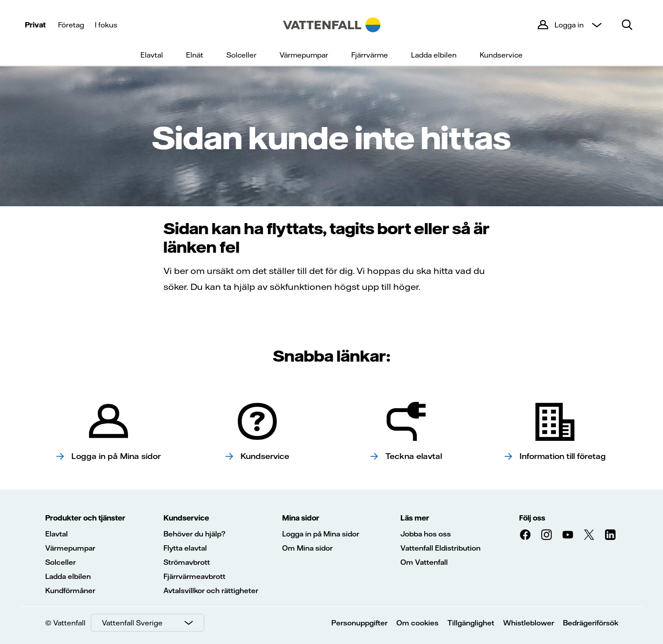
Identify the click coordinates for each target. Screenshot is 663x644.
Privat (35, 25)
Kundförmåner (70, 590)
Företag (71, 25)
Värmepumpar (304, 55)
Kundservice (501, 55)
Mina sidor (301, 518)
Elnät (195, 55)
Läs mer (415, 518)
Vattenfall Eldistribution (440, 548)
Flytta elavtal (185, 548)
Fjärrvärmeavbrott (194, 576)
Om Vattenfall (424, 562)
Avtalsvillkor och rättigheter (211, 590)
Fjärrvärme (370, 55)
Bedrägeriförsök (591, 623)
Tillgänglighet (471, 623)
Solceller (241, 55)
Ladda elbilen (434, 55)
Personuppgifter (359, 623)
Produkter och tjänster (85, 518)
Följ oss (532, 518)
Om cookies (417, 623)
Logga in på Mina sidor (321, 534)
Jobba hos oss (426, 534)
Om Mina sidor (307, 548)
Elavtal (152, 55)
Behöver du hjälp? (194, 534)
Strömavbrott (187, 562)
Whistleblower (529, 623)
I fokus (106, 25)
